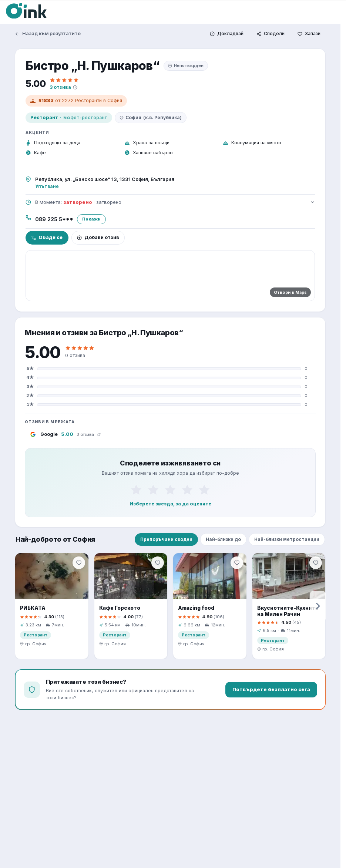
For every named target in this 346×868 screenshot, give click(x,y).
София (151, 118)
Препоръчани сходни (166, 539)
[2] (153, 490)
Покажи (91, 219)
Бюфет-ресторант (85, 117)
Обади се (47, 237)
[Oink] (26, 11)
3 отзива (60, 87)
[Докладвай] (227, 34)
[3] (170, 490)
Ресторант (44, 117)
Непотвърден (186, 65)
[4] (187, 490)
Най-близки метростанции (287, 539)
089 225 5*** (54, 219)
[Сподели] (271, 34)
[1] (136, 490)
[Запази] (309, 34)
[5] (204, 490)
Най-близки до (223, 539)
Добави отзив (98, 237)
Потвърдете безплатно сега (271, 689)
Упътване (47, 186)
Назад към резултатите (48, 33)
